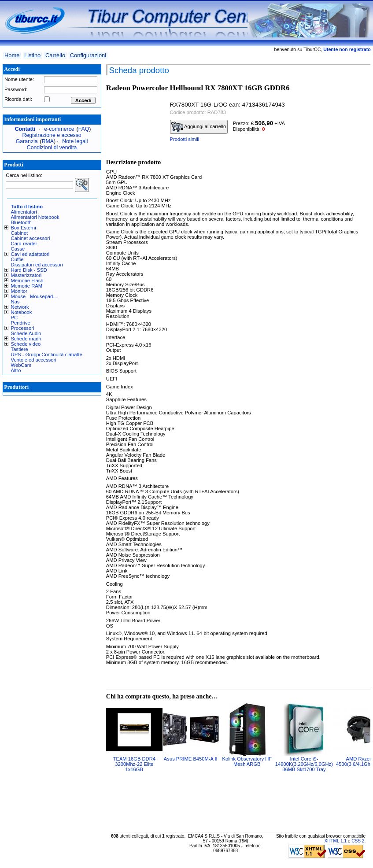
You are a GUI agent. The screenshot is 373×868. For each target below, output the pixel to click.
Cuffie (17, 259)
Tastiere (20, 349)
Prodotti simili (185, 139)
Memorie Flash (27, 281)
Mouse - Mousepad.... (35, 296)
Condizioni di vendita (52, 148)
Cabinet (20, 233)
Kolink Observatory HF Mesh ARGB (247, 761)
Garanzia (27, 141)
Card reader (24, 244)
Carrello (55, 55)
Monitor (19, 291)
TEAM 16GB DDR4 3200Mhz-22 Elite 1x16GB (134, 764)
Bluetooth (21, 222)
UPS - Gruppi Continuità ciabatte (47, 355)
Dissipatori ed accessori (37, 265)
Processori (23, 328)
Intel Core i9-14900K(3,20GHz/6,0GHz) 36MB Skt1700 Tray (304, 764)
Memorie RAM (27, 286)
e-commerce (59, 129)
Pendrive (21, 323)
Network (20, 307)
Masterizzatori (26, 275)
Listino (32, 55)
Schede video (26, 344)
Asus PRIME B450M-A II (191, 759)
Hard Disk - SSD (29, 270)
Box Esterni (24, 228)
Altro (16, 370)
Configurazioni (88, 55)
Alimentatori (24, 212)
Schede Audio (26, 333)
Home (12, 55)
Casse (18, 249)
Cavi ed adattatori (30, 254)
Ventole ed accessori (34, 360)
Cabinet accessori (31, 238)
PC (15, 318)
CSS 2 (358, 841)
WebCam (21, 365)
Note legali (75, 141)
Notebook (22, 312)
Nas (15, 302)
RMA (48, 141)
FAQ (84, 129)
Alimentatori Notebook (35, 217)
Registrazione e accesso (52, 135)
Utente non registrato (347, 49)
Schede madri (26, 339)
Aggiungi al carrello (199, 127)
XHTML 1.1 (335, 841)
